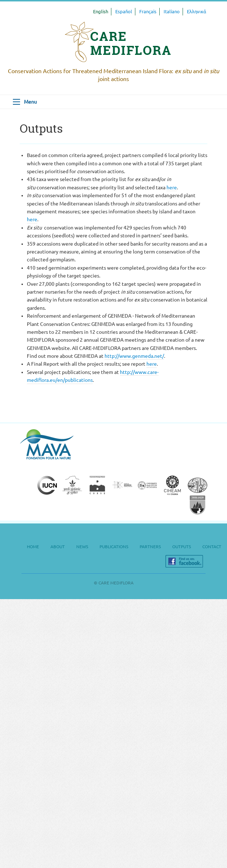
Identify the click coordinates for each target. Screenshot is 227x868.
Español (124, 11)
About (58, 547)
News (82, 547)
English (101, 11)
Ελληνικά (197, 11)
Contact (212, 547)
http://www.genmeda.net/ (134, 356)
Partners (150, 547)
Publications (114, 547)
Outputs (182, 547)
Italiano (172, 11)
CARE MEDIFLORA (118, 42)
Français (148, 11)
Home (33, 547)
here (172, 188)
